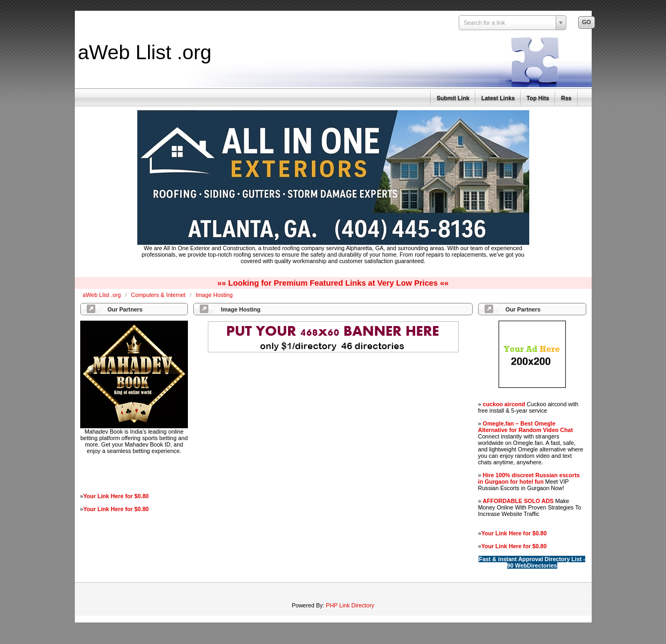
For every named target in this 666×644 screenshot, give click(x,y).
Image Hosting (214, 295)
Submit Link (453, 98)
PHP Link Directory (350, 605)
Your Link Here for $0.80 (116, 496)
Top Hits (538, 98)
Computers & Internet (159, 295)
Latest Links (498, 98)
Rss (566, 98)
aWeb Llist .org (145, 52)
